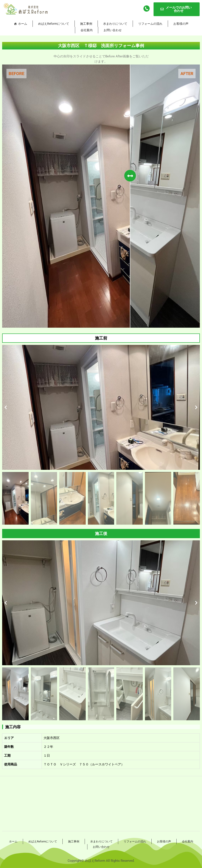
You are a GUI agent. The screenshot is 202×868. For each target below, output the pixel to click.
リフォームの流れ (150, 24)
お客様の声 (181, 24)
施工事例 (86, 24)
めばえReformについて (54, 24)
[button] (6, 407)
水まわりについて (115, 24)
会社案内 (87, 30)
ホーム (23, 24)
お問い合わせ (113, 30)
